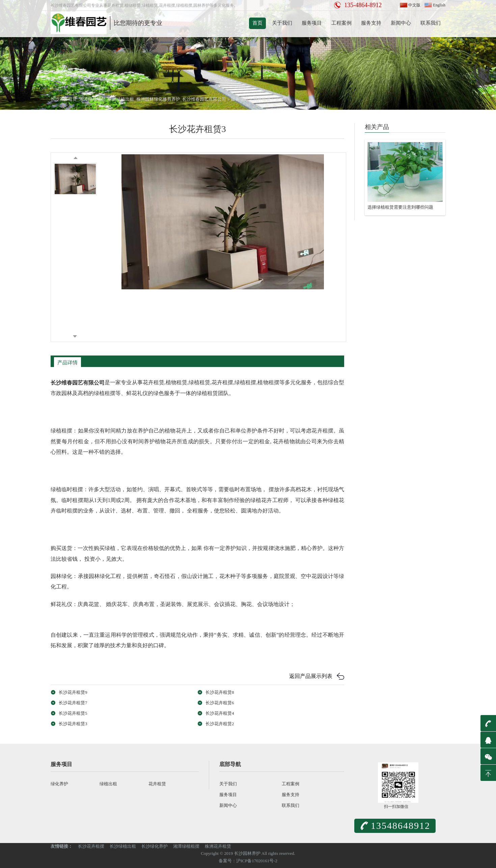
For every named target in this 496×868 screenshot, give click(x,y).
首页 (257, 23)
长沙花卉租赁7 (73, 703)
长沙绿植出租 (123, 846)
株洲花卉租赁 (218, 846)
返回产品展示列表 (311, 676)
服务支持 (371, 23)
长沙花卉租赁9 (73, 692)
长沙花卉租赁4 (220, 713)
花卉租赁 (262, 99)
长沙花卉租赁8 (220, 692)
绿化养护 (59, 784)
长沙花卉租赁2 (220, 724)
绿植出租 (108, 784)
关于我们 (282, 23)
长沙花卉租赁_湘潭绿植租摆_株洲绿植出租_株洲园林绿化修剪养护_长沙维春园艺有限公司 (138, 99)
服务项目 (312, 23)
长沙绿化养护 (155, 846)
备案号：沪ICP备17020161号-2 (248, 861)
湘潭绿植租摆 (186, 846)
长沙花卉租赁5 (73, 713)
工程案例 (341, 23)
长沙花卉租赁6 (220, 703)
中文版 (414, 5)
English (439, 5)
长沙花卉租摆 (91, 846)
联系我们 (431, 23)
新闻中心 (401, 23)
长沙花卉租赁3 (73, 724)
